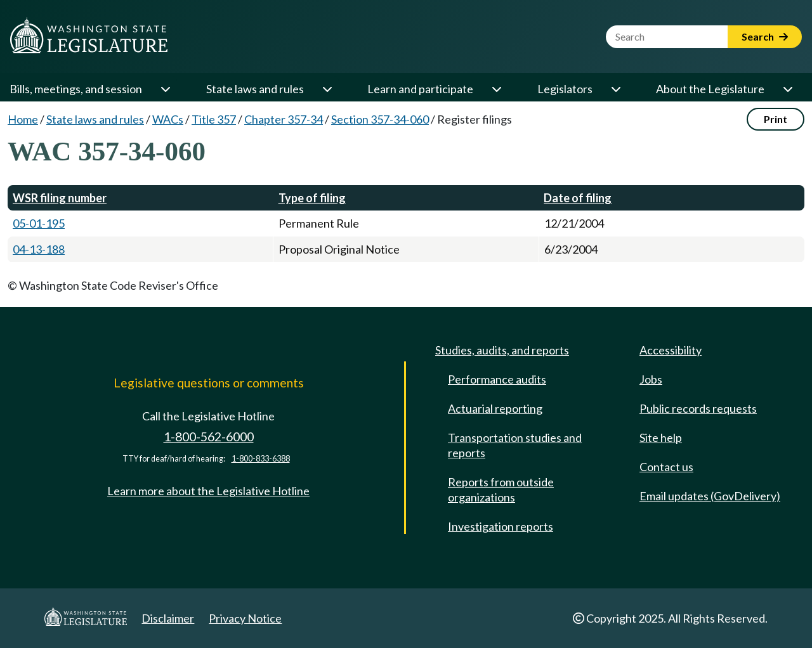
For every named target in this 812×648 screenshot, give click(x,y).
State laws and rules (255, 89)
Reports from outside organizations (501, 489)
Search (765, 36)
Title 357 (214, 119)
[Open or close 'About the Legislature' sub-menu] (787, 89)
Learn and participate (420, 89)
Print (776, 119)
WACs (168, 119)
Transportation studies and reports (515, 445)
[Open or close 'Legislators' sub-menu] (615, 89)
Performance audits (497, 379)
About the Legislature (710, 89)
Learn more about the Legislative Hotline (208, 491)
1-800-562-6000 (209, 437)
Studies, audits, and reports (502, 350)
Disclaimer (168, 618)
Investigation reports (501, 526)
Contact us (666, 467)
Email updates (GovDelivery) (710, 496)
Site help (661, 437)
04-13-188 (39, 249)
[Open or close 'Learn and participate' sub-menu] (496, 89)
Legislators (565, 89)
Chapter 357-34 (284, 119)
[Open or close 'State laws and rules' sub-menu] (327, 89)
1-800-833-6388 (261, 459)
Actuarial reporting (495, 408)
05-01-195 (39, 223)
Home (23, 119)
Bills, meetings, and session (76, 89)
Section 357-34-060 (380, 119)
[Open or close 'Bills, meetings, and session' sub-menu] (165, 89)
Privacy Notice (245, 618)
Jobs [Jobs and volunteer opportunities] (651, 379)
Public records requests (698, 408)
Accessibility (671, 350)
